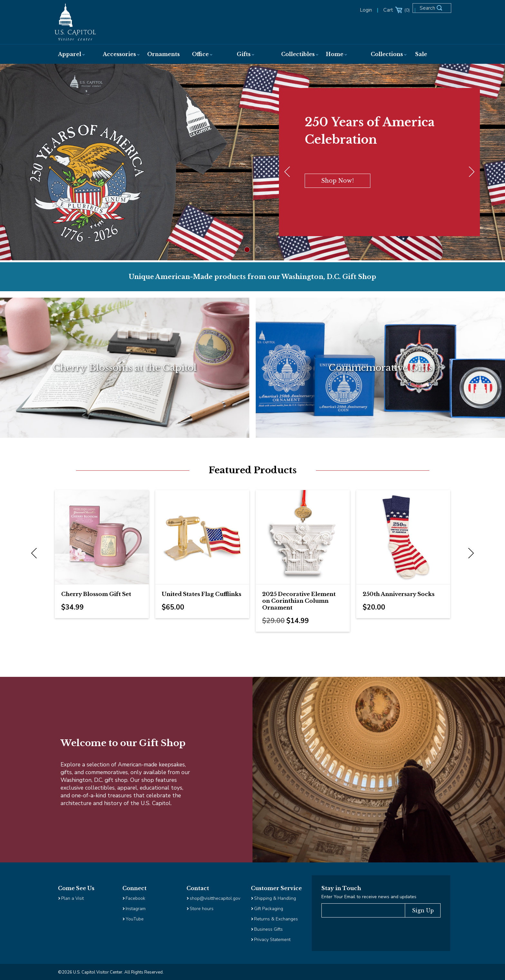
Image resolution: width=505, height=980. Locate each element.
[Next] (470, 172)
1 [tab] (247, 250)
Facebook (135, 898)
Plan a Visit (72, 898)
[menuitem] (74, 54)
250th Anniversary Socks (399, 594)
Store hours (202, 909)
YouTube (135, 919)
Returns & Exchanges (276, 919)
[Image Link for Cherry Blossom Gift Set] (102, 537)
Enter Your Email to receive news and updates (369, 897)
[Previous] (289, 172)
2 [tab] (258, 250)
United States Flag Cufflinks (201, 594)
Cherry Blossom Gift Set (96, 594)
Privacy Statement (273, 940)
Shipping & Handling (275, 898)
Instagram (136, 909)
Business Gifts (268, 929)
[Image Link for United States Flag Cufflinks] (202, 537)
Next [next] (470, 553)
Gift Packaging (269, 909)
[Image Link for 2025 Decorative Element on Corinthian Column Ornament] (303, 537)
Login (366, 10)
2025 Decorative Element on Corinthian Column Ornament (299, 601)
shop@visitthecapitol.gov (215, 898)
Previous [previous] (35, 553)
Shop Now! (338, 181)
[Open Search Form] (434, 10)
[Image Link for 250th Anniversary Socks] (403, 537)
